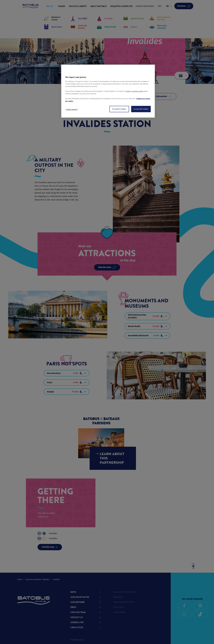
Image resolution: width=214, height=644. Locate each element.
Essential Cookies (119, 109)
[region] (108, 91)
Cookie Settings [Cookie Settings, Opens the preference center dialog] (72, 109)
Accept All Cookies (141, 109)
